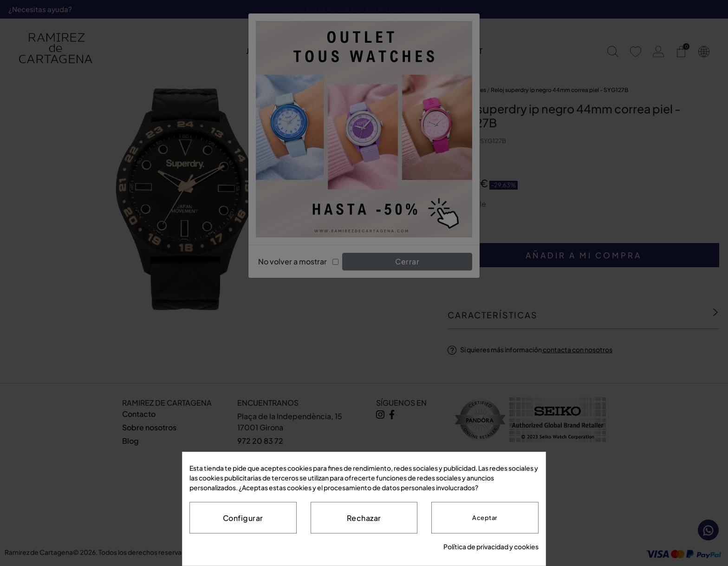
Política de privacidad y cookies (491, 546)
